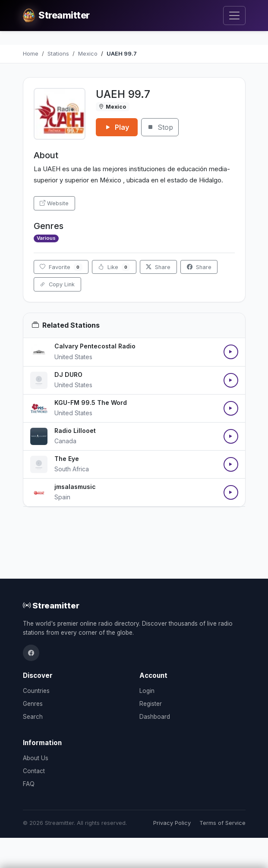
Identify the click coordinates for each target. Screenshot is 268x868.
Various (46, 238)
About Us (36, 758)
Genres (33, 704)
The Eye (67, 459)
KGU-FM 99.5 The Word (91, 403)
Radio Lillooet (75, 431)
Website (54, 203)
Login (147, 691)
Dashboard (155, 717)
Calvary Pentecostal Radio (95, 346)
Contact (34, 771)
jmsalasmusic (75, 487)
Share (158, 267)
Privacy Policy (172, 823)
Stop (160, 127)
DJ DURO (68, 374)
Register (151, 704)
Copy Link (57, 284)
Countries (36, 691)
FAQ (29, 784)
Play (117, 127)
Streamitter (51, 605)
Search (33, 717)
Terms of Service (222, 823)
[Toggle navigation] (234, 16)
